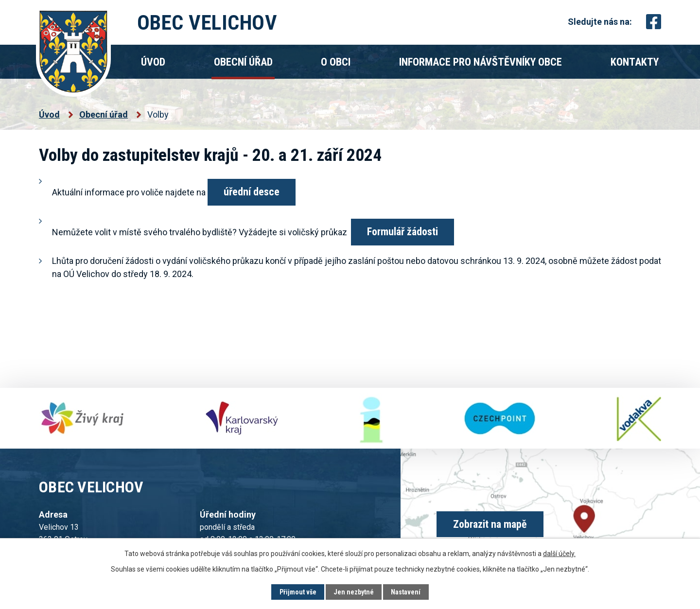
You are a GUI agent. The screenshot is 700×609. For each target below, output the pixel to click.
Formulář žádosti (402, 232)
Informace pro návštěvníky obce (481, 62)
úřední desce (252, 192)
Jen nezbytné (354, 592)
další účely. (559, 554)
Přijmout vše (298, 592)
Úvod (153, 62)
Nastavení (406, 592)
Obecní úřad (243, 62)
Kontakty (635, 62)
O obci (336, 62)
